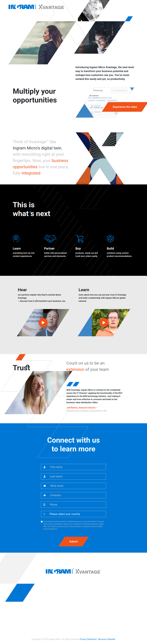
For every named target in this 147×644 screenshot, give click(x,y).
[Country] (77, 514)
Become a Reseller (107, 639)
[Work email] (77, 486)
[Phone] (77, 505)
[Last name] (77, 476)
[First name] (77, 467)
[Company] (77, 495)
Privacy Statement (88, 639)
